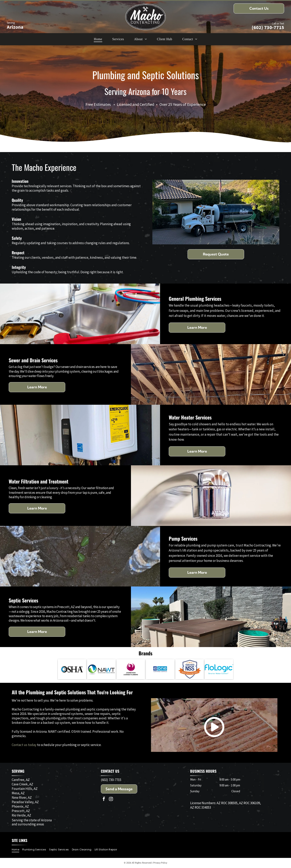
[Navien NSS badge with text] (190, 669)
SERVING (18, 771)
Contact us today (24, 745)
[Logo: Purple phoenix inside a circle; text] (131, 669)
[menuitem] (98, 39)
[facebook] (104, 799)
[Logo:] (160, 669)
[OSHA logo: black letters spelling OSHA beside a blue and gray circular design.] (72, 669)
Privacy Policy (160, 863)
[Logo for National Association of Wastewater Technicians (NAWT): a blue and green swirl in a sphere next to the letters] (101, 669)
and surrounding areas (28, 824)
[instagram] (111, 799)
